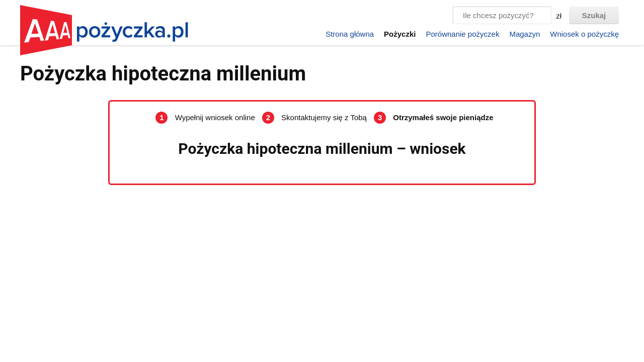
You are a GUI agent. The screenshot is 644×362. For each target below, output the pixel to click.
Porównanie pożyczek (462, 34)
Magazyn (525, 34)
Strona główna (350, 34)
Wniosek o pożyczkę (584, 34)
